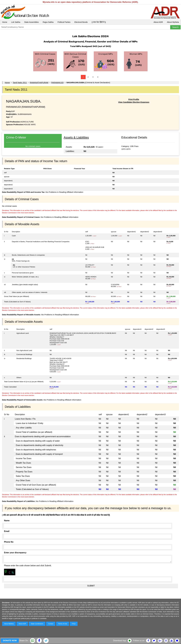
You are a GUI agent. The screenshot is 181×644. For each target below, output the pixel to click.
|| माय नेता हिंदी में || (99, 22)
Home (5, 22)
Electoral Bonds (81, 22)
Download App (120, 641)
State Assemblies (31, 22)
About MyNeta (173, 22)
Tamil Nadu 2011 (20, 82)
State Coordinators (37, 624)
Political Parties (64, 22)
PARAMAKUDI (57, 82)
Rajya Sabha (48, 22)
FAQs (74, 624)
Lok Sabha (16, 22)
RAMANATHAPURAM (39, 82)
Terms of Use (63, 624)
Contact (51, 624)
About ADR (158, 22)
